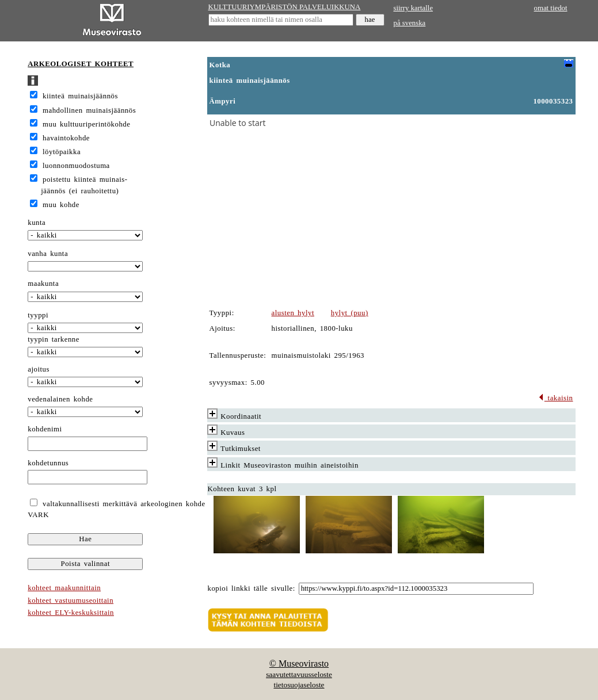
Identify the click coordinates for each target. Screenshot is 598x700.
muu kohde (61, 205)
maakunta (43, 284)
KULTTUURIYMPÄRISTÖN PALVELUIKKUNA (285, 7)
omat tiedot (551, 8)
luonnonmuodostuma (76, 166)
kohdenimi (45, 429)
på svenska (410, 23)
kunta (37, 223)
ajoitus (39, 369)
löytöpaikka (62, 152)
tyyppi (38, 315)
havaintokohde (66, 138)
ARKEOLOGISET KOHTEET (81, 64)
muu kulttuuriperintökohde (86, 124)
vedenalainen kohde (60, 399)
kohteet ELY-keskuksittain (71, 613)
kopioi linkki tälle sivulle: (252, 588)
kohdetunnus (48, 463)
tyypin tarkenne (54, 339)
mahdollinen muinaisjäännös (89, 110)
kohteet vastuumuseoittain (71, 600)
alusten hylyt (293, 313)
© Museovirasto (299, 663)
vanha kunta (48, 254)
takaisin (556, 398)
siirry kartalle (414, 8)
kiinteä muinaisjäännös (80, 96)
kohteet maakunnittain (64, 588)
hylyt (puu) (350, 313)
